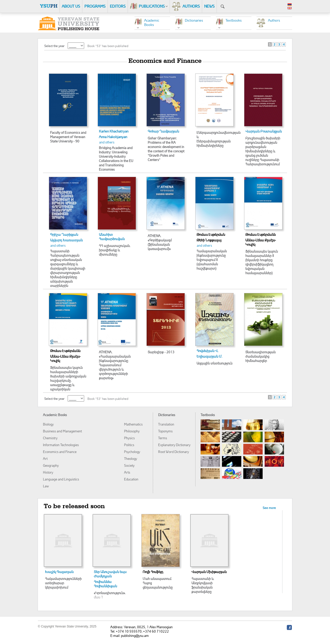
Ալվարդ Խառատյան (66, 240)
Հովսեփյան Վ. (207, 351)
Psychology (132, 452)
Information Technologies (61, 445)
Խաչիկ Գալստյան (59, 572)
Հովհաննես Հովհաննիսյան (105, 584)
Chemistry (50, 438)
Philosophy (132, 431)
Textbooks (234, 20)
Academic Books (152, 22)
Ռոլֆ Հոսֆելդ (153, 572)
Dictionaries (194, 20)
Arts (127, 472)
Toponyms (165, 431)
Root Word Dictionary (174, 452)
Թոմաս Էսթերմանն (260, 234)
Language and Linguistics (61, 479)
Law (46, 486)
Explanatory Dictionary (174, 445)
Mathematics (133, 424)
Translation (166, 424)
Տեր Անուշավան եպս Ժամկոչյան (110, 574)
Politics (129, 445)
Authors (274, 20)
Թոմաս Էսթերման (211, 234)
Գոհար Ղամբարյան (163, 131)
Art (45, 458)
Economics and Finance (60, 452)
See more (269, 508)
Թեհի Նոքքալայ (209, 240)
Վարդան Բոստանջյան (264, 131)
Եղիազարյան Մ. (209, 356)
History (48, 472)
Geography (51, 465)
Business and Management (62, 431)
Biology (48, 424)
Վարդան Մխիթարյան (209, 572)
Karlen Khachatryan (114, 131)
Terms (163, 438)
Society (129, 465)
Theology (131, 458)
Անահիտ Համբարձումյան (112, 237)
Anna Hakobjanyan (113, 137)
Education (131, 479)
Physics (129, 438)
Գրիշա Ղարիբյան (64, 234)
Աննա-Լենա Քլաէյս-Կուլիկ (261, 242)
